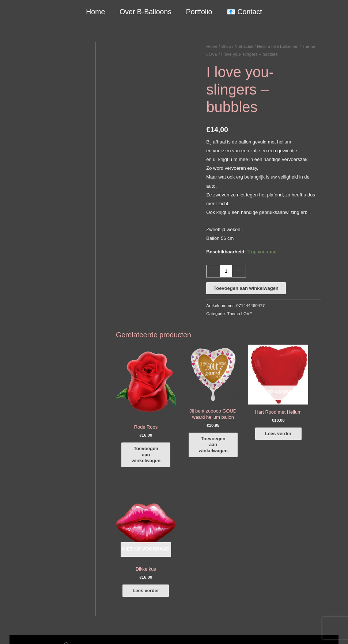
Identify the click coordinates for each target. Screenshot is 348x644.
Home (96, 12)
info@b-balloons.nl (37, 552)
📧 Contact (244, 12)
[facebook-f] (304, 519)
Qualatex (19, 600)
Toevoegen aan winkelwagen (246, 288)
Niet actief (245, 46)
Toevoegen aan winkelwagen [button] (151, 438)
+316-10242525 (33, 543)
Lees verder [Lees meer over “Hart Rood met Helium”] (250, 428)
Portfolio (199, 12)
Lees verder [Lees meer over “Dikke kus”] (303, 435)
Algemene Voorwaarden (276, 623)
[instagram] (304, 529)
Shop (227, 46)
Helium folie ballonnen (280, 46)
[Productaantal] (226, 271)
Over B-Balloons (145, 12)
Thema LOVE (240, 313)
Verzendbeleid (321, 623)
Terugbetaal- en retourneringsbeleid (301, 632)
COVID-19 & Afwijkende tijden (41, 591)
